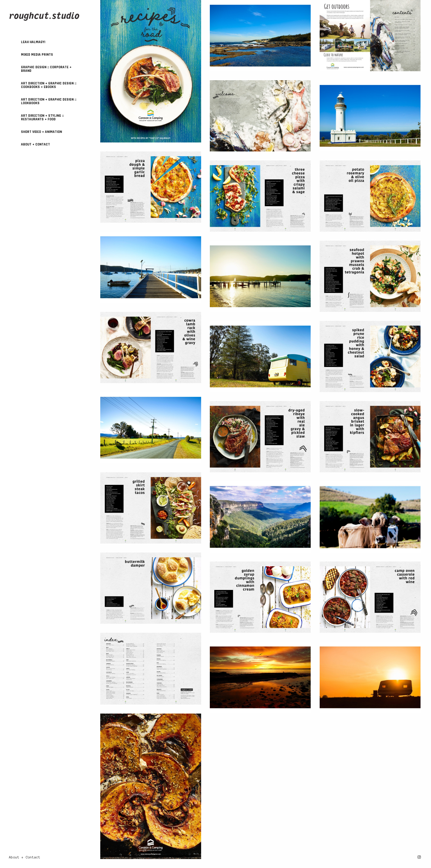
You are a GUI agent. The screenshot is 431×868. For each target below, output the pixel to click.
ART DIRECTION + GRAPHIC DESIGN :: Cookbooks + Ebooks (49, 85)
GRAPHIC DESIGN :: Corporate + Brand (46, 69)
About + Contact (35, 144)
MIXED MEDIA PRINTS (37, 55)
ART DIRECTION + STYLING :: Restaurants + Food (42, 117)
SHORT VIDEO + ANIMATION (41, 132)
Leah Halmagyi (33, 42)
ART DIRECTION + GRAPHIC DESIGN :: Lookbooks (49, 101)
